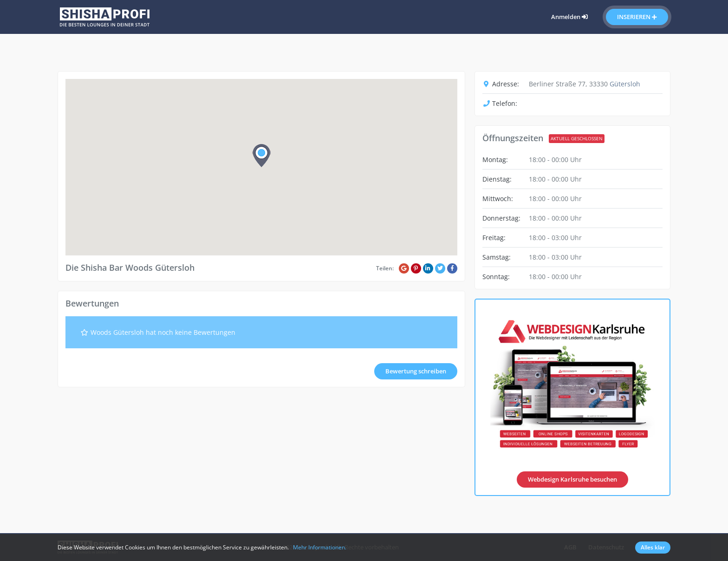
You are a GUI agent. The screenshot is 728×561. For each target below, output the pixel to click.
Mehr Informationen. (320, 547)
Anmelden (569, 17)
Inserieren (637, 17)
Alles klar (653, 547)
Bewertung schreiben (416, 371)
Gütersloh (625, 84)
